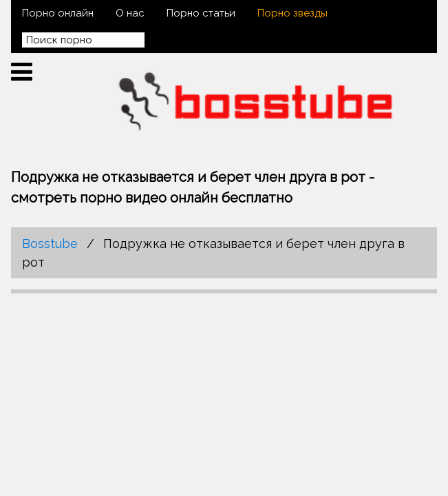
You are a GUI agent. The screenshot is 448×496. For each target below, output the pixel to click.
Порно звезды (292, 13)
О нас (130, 13)
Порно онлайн (58, 13)
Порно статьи (201, 13)
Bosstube (50, 244)
